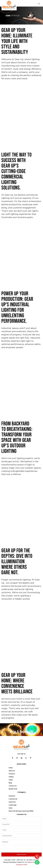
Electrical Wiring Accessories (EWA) (21, 811)
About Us (12, 771)
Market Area (13, 789)
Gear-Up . (23, 860)
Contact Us (13, 786)
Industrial (12, 802)
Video (11, 780)
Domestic (12, 796)
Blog (10, 783)
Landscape (13, 805)
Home (11, 768)
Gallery (11, 777)
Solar (11, 808)
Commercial (13, 799)
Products (12, 774)
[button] (18, 23)
